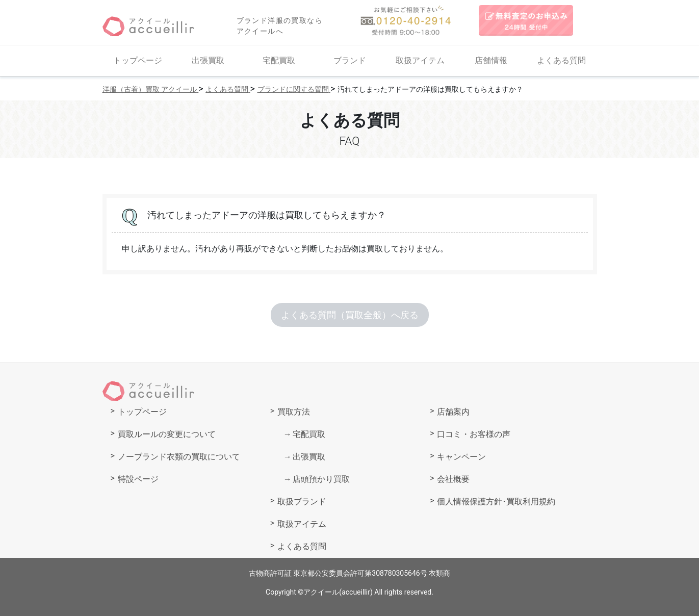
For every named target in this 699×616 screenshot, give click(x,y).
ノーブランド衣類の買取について (179, 457)
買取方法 (294, 412)
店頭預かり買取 (321, 479)
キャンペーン (461, 457)
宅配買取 (279, 60)
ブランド (350, 60)
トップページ (138, 60)
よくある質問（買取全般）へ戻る (350, 315)
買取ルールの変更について (167, 434)
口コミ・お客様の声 (474, 434)
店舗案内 (453, 412)
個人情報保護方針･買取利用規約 (496, 502)
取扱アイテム (420, 60)
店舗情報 (491, 60)
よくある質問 (561, 60)
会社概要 (453, 479)
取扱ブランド (302, 502)
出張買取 (208, 60)
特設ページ (138, 479)
